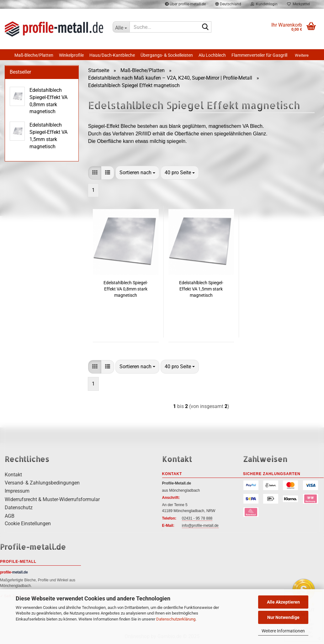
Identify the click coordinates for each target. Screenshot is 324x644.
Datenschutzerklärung (176, 619)
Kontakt (13, 475)
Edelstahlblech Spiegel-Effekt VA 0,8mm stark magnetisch (126, 289)
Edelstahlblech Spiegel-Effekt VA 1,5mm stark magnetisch (201, 289)
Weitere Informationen (283, 631)
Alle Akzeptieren (283, 602)
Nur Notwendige (283, 617)
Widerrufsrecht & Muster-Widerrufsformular (52, 499)
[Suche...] (121, 27)
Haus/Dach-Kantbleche (112, 55)
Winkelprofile (71, 55)
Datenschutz (19, 508)
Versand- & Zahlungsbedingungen (42, 483)
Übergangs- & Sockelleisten (167, 55)
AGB (10, 516)
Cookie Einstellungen (28, 524)
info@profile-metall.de (200, 526)
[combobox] (137, 173)
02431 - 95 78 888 (197, 518)
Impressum (17, 491)
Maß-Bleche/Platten (34, 55)
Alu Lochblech (212, 55)
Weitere (302, 55)
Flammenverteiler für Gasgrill (259, 55)
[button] (95, 173)
